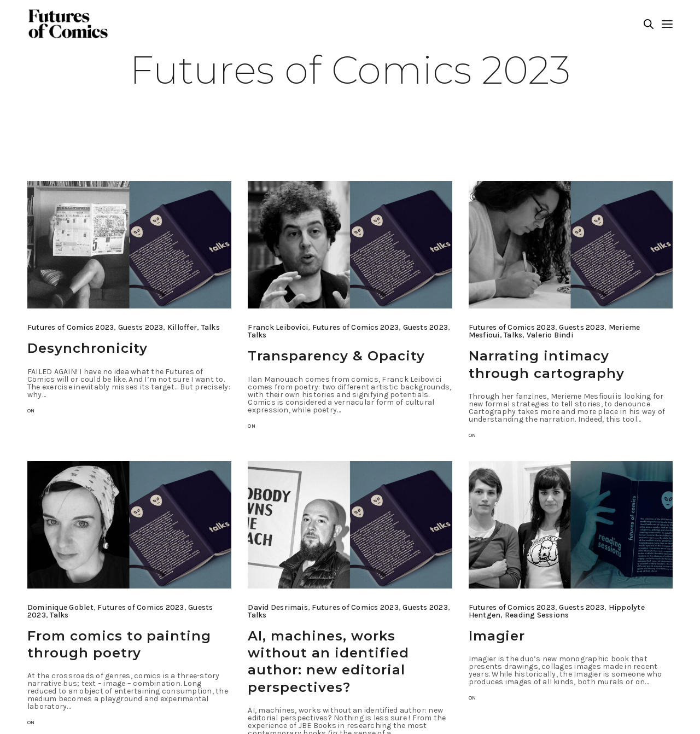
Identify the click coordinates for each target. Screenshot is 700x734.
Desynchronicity (87, 348)
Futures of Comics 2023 (71, 327)
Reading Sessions (537, 615)
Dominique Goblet (60, 607)
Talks (211, 327)
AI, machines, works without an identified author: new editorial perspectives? (328, 662)
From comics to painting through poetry (119, 644)
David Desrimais (278, 607)
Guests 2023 (141, 327)
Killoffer (182, 327)
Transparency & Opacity (336, 356)
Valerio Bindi (550, 335)
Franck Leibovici (278, 327)
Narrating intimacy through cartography (547, 364)
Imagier (497, 636)
